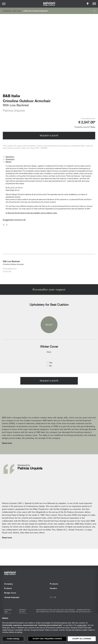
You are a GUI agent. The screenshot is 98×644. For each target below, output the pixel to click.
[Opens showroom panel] (88, 4)
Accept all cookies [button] (82, 639)
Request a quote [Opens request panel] (49, 136)
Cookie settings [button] (13, 639)
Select (49, 325)
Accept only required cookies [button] (47, 639)
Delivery (9, 162)
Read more (7, 443)
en (51, 597)
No (50, 366)
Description (10, 157)
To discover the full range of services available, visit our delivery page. (31, 213)
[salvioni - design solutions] (49, 4)
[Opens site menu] (4, 4)
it (55, 597)
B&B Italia (17, 11)
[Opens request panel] (94, 4)
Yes (51, 363)
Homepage (7, 11)
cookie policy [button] (82, 625)
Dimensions (10, 159)
